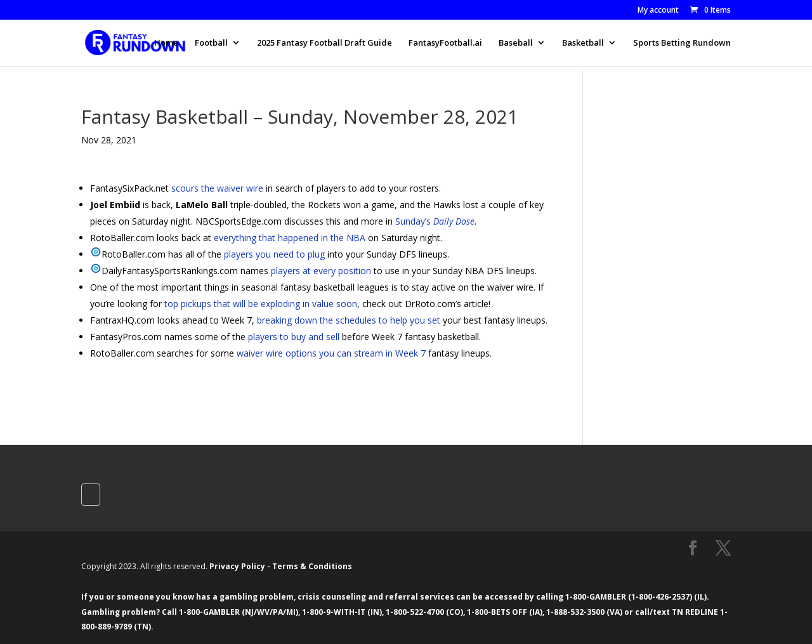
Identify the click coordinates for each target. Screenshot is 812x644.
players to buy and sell (294, 337)
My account (658, 11)
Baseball (516, 43)
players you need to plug (274, 254)
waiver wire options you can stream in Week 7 (331, 353)
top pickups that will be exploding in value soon (261, 304)
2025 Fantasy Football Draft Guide (324, 43)
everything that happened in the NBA (290, 238)
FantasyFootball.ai (445, 43)
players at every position (321, 271)
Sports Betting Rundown (682, 43)
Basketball (583, 43)
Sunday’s (435, 221)
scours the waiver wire (217, 188)
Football (211, 43)
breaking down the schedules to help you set (349, 320)
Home (166, 43)
